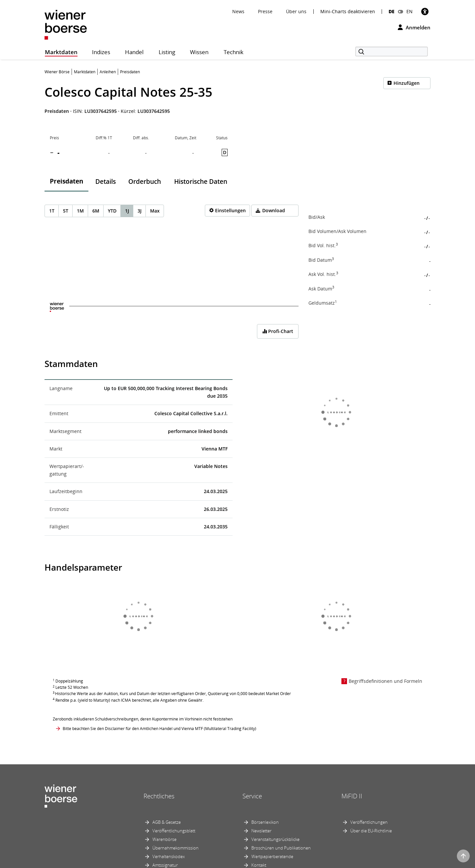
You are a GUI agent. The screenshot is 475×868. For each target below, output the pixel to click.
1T (52, 211)
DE (392, 11)
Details (106, 182)
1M (80, 211)
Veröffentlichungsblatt (174, 831)
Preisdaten (66, 181)
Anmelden (414, 27)
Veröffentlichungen (369, 822)
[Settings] (227, 211)
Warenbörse (164, 839)
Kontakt (259, 865)
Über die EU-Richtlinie (371, 831)
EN (410, 11)
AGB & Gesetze (167, 822)
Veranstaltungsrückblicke (275, 839)
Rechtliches (159, 796)
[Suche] (392, 51)
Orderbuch (145, 182)
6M (96, 211)
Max (155, 211)
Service (252, 796)
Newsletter (261, 831)
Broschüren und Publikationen (281, 848)
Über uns (296, 11)
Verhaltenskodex (169, 856)
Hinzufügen (407, 83)
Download (274, 210)
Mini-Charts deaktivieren (348, 12)
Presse (265, 11)
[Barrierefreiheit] (425, 11)
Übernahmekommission (175, 848)
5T (66, 211)
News (238, 11)
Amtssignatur (165, 865)
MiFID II (352, 796)
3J (140, 211)
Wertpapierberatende (272, 856)
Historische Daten (201, 182)
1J (127, 211)
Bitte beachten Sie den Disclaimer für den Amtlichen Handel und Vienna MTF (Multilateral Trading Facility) (159, 729)
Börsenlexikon (265, 822)
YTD (112, 211)
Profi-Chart (278, 331)
